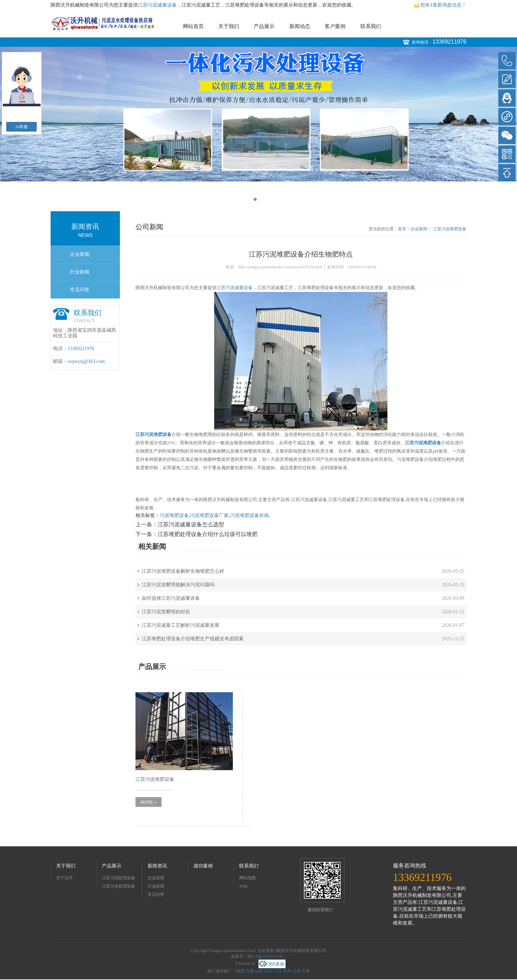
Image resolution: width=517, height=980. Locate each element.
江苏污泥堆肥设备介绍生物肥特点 (450, 229)
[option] (258, 114)
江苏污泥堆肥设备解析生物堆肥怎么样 (183, 571)
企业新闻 (80, 254)
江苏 (278, 971)
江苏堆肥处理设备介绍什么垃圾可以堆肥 (208, 534)
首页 (402, 229)
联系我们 (371, 26)
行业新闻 (80, 272)
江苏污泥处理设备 (119, 878)
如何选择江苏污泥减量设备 (171, 598)
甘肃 (250, 971)
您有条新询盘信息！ (440, 5)
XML (244, 886)
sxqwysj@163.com (86, 361)
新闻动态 (300, 26)
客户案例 (335, 26)
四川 (269, 971)
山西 (259, 971)
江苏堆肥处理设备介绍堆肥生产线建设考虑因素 (193, 639)
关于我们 (229, 26)
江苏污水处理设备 (119, 886)
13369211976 (449, 42)
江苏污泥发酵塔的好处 (166, 612)
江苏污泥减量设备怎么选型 (191, 524)
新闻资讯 (157, 866)
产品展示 (264, 26)
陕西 (240, 971)
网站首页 (193, 26)
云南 (297, 971)
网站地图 (247, 878)
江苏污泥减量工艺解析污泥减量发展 (181, 625)
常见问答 (80, 290)
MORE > (148, 802)
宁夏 (306, 971)
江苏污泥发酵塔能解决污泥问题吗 (178, 585)
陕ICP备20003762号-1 (267, 956)
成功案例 (203, 866)
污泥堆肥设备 (174, 515)
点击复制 (266, 951)
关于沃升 (64, 878)
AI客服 (22, 127)
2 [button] (262, 199)
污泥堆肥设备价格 (249, 515)
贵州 (287, 971)
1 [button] (255, 199)
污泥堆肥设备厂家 (209, 515)
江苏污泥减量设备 (157, 5)
